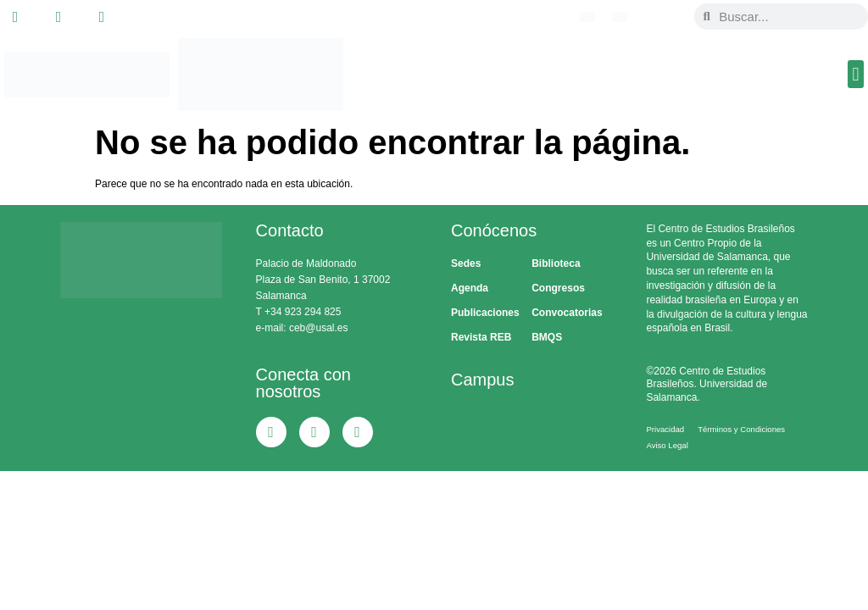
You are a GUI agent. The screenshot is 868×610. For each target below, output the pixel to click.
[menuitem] (587, 17)
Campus (482, 380)
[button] (856, 74)
